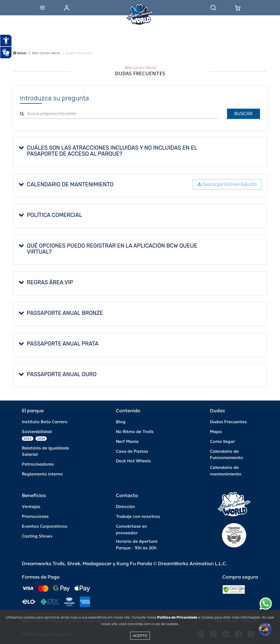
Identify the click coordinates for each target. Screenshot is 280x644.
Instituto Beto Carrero (45, 422)
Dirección (125, 507)
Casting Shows (37, 536)
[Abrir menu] (42, 8)
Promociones (35, 517)
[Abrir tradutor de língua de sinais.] (6, 53)
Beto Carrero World (46, 53)
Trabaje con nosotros (138, 517)
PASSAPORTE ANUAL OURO (58, 374)
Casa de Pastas (132, 452)
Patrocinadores (38, 464)
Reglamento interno (42, 474)
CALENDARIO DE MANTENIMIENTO (66, 184)
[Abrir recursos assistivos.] (6, 40)
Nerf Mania (127, 442)
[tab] (140, 152)
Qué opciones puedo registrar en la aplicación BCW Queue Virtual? (108, 249)
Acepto (140, 636)
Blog (121, 422)
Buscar (243, 114)
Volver (20, 53)
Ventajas (31, 507)
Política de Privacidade (177, 617)
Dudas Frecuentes (228, 422)
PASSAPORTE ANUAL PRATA (59, 344)
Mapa (216, 432)
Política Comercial (50, 215)
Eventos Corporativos (45, 526)
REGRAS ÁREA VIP (46, 282)
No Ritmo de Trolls (135, 432)
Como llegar (222, 442)
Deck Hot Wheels (133, 461)
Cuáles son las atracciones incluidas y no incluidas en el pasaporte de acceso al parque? (108, 151)
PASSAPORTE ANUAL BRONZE (61, 313)
